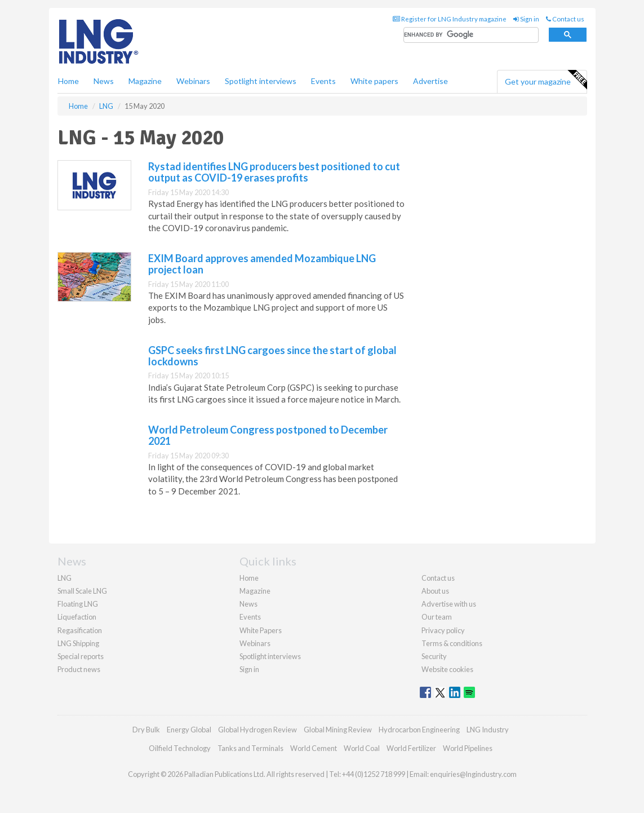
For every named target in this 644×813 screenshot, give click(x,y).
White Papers (261, 630)
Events (323, 81)
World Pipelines (468, 748)
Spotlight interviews (261, 81)
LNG (65, 578)
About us (435, 591)
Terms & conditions (452, 643)
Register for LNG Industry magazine (450, 19)
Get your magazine (546, 80)
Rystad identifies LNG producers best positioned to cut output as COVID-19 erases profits (274, 172)
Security (434, 656)
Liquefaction (77, 617)
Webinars (193, 81)
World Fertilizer (411, 748)
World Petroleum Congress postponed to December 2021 (268, 435)
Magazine (145, 81)
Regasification (80, 630)
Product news (79, 669)
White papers (374, 81)
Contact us (565, 19)
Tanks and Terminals (250, 748)
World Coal (362, 748)
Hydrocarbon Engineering (419, 730)
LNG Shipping (78, 643)
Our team (437, 617)
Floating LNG (78, 604)
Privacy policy (443, 630)
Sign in (526, 19)
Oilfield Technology (180, 748)
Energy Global (189, 730)
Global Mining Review (338, 730)
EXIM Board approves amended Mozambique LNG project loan (262, 264)
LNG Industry (488, 730)
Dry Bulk (146, 730)
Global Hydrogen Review (257, 730)
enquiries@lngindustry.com (473, 774)
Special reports (81, 656)
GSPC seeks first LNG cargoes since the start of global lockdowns (272, 356)
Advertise (430, 81)
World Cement (314, 748)
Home (68, 81)
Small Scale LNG (82, 591)
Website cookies (447, 669)
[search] (471, 35)
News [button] (104, 81)
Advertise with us (449, 604)
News (248, 604)
